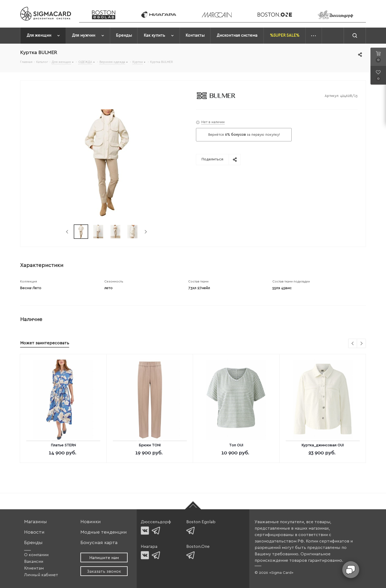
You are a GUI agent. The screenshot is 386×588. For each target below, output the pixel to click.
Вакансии (34, 561)
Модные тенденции (104, 532)
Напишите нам (104, 558)
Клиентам (34, 568)
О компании (36, 555)
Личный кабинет (41, 575)
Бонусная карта (99, 543)
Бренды (33, 543)
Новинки (91, 522)
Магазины (36, 522)
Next (146, 232)
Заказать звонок (104, 571)
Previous (67, 232)
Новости (34, 532)
